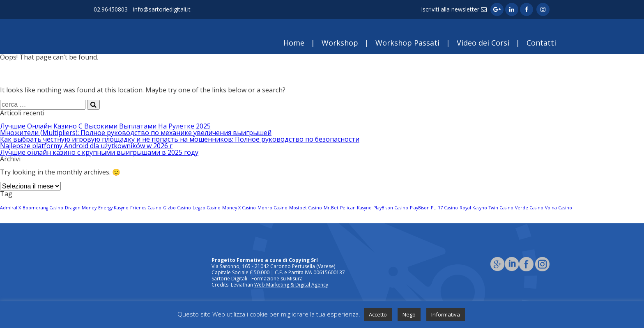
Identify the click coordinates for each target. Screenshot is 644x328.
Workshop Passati (407, 43)
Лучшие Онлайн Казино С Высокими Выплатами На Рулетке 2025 (105, 126)
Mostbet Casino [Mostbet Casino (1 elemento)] (306, 208)
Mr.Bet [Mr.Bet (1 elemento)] (331, 208)
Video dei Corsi (483, 43)
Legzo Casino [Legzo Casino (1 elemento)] (207, 208)
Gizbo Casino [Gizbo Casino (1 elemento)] (177, 208)
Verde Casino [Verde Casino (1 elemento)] (529, 208)
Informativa (446, 314)
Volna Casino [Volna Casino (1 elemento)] (559, 208)
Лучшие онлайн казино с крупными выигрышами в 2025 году (99, 152)
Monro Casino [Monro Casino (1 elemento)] (273, 208)
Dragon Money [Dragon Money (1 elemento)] (81, 208)
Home (294, 43)
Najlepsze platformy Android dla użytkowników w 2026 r (86, 146)
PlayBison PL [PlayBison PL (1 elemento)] (423, 208)
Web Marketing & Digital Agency (291, 285)
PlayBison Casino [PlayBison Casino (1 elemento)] (391, 208)
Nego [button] (409, 314)
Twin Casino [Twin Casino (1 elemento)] (501, 208)
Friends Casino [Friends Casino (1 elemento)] (146, 208)
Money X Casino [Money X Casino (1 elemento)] (239, 208)
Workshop (340, 43)
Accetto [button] (378, 314)
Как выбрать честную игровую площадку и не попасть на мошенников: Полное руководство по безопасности (180, 139)
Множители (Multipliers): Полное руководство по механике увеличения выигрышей (136, 133)
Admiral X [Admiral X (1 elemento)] (10, 208)
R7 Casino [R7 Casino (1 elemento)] (448, 208)
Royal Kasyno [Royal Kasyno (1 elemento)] (473, 208)
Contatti (541, 43)
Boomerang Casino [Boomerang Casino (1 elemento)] (43, 208)
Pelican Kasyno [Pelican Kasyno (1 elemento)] (356, 208)
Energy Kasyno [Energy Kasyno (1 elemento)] (113, 208)
